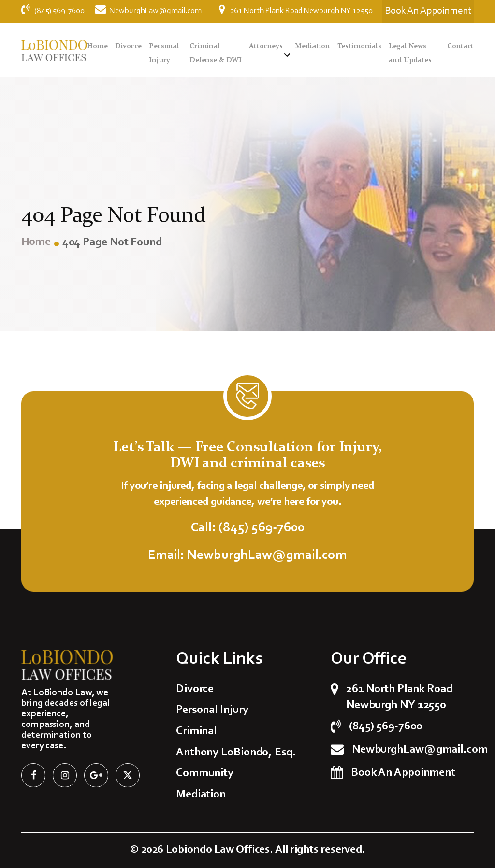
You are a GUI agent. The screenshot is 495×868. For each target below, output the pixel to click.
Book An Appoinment (403, 773)
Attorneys (266, 47)
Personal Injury (212, 710)
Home (97, 47)
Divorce (128, 47)
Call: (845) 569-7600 (248, 528)
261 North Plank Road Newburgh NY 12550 (296, 9)
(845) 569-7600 (53, 11)
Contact (460, 47)
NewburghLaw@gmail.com (148, 11)
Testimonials (359, 47)
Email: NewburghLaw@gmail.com (247, 555)
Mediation (313, 47)
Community (205, 773)
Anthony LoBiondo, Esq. (236, 753)
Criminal (196, 731)
